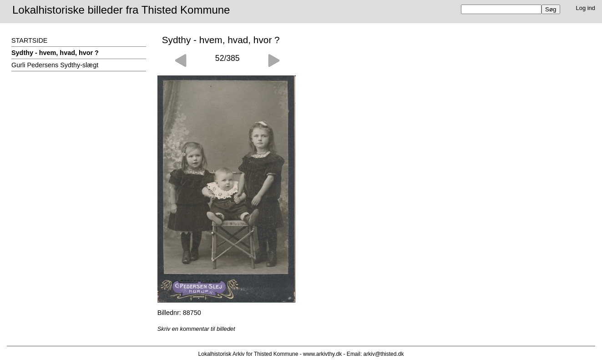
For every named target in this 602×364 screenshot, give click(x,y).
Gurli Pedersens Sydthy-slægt (55, 65)
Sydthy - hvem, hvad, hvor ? (55, 53)
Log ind (586, 8)
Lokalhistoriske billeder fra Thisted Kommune (121, 10)
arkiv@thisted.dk (384, 354)
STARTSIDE (29, 40)
